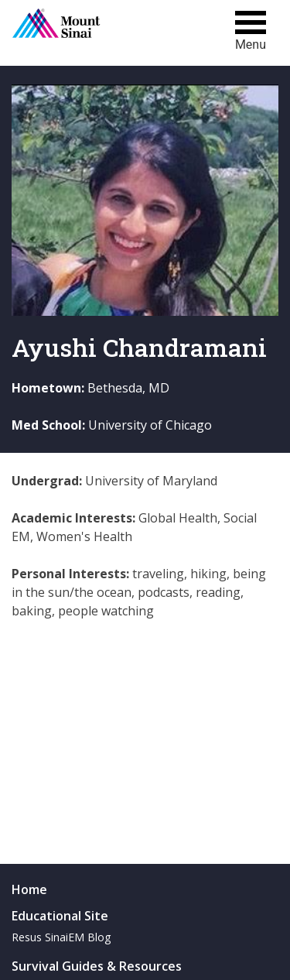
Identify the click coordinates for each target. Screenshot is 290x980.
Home (29, 889)
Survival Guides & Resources (97, 966)
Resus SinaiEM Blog (61, 937)
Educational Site (60, 916)
